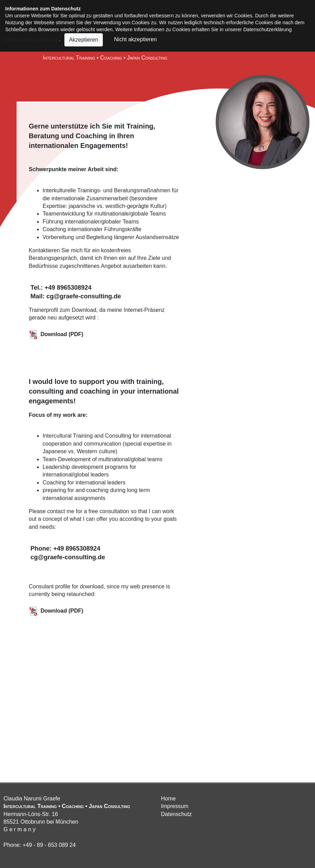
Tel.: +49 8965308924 (60, 288)
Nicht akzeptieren (134, 39)
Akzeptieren (84, 40)
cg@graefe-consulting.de (67, 557)
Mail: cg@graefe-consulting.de (75, 296)
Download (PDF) (56, 334)
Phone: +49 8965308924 (65, 549)
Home (168, 799)
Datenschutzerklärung (31, 39)
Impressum (175, 806)
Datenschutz (176, 814)
